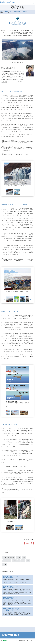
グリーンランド (7, 561)
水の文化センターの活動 (8, 12)
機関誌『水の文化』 (18, 12)
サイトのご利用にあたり (20, 640)
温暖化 (5, 565)
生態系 (14, 561)
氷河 (23, 561)
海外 (24, 557)
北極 (28, 561)
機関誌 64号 (25, 12)
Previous (5, 299)
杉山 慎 (19, 557)
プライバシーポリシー (30, 640)
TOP (1, 12)
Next (30, 299)
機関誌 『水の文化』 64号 (9, 557)
